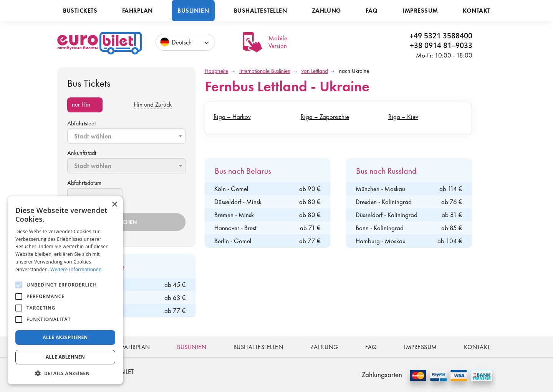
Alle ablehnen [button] (65, 357)
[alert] (65, 290)
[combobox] (126, 136)
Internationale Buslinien (265, 71)
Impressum (420, 11)
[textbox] (127, 136)
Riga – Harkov (232, 117)
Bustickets (80, 11)
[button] (65, 373)
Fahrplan (137, 11)
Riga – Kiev (403, 117)
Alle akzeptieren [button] (65, 337)
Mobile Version (278, 42)
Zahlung (326, 11)
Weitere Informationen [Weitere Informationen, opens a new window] (76, 269)
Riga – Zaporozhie (325, 117)
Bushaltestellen (260, 11)
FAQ (372, 11)
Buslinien (193, 11)
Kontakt (476, 11)
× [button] (114, 205)
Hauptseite (216, 71)
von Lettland (315, 71)
